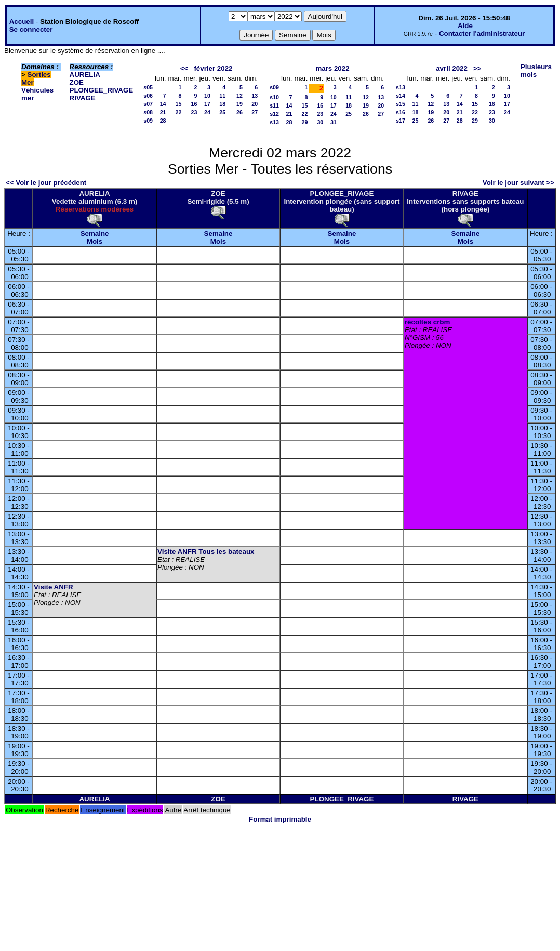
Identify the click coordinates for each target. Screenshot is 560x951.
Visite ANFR (54, 587)
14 (163, 104)
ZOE (77, 82)
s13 (274, 122)
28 (163, 121)
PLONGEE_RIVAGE (102, 90)
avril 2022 (452, 68)
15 (179, 104)
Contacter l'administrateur (482, 34)
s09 (148, 121)
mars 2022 (332, 68)
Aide (465, 26)
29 (305, 122)
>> (477, 68)
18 (222, 104)
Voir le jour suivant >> (518, 183)
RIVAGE (83, 98)
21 (163, 112)
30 (320, 122)
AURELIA (85, 75)
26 (239, 112)
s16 (401, 112)
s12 (274, 114)
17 (207, 104)
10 (207, 96)
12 (239, 96)
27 (255, 112)
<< (184, 68)
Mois (95, 241)
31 (334, 122)
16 (194, 104)
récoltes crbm (427, 322)
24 (207, 112)
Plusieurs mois (536, 71)
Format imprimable (280, 819)
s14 (401, 96)
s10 (274, 97)
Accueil (22, 22)
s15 (401, 104)
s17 (401, 121)
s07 (148, 104)
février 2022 (213, 68)
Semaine (95, 234)
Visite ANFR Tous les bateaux (206, 552)
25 (222, 112)
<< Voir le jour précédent (46, 183)
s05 (148, 87)
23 (194, 112)
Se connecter (31, 29)
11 (222, 96)
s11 (274, 105)
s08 (148, 112)
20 (255, 104)
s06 (148, 96)
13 (255, 96)
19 (239, 104)
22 (179, 112)
